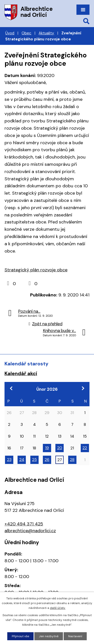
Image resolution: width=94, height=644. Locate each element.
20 (60, 448)
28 (72, 460)
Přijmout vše (20, 636)
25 (34, 460)
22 (85, 448)
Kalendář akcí (21, 373)
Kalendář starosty (26, 364)
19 (47, 448)
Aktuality (46, 33)
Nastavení (75, 636)
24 (22, 460)
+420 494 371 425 (24, 524)
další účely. (58, 608)
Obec (26, 33)
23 (9, 460)
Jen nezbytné (49, 636)
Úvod (10, 33)
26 (47, 460)
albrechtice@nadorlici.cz (30, 531)
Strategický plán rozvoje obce (36, 270)
